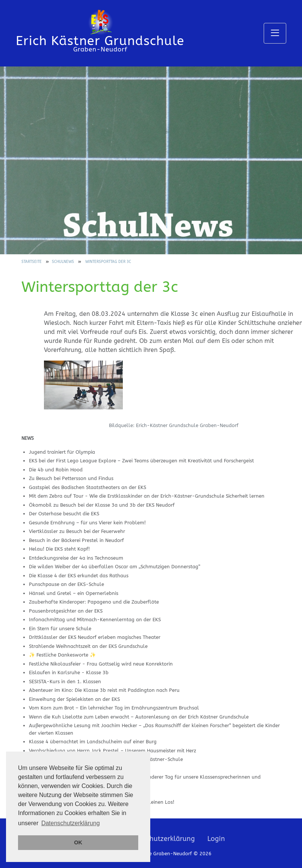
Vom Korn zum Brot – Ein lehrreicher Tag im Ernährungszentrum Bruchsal (114, 708)
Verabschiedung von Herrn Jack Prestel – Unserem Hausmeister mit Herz (112, 751)
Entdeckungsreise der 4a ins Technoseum (76, 558)
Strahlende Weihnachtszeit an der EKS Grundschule (88, 646)
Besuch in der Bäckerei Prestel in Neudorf (76, 540)
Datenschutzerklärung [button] (71, 823)
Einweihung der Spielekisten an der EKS (74, 699)
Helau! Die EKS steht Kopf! (59, 549)
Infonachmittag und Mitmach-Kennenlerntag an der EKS (95, 620)
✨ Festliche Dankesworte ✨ (62, 655)
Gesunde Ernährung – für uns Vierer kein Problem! (87, 523)
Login (216, 839)
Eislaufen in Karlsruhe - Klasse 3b (69, 673)
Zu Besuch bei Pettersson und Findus (71, 478)
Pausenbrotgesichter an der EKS (66, 611)
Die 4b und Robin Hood (56, 470)
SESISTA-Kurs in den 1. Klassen (65, 682)
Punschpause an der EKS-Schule (66, 584)
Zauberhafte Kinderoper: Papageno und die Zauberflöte (94, 602)
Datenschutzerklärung (159, 839)
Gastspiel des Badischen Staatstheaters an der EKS (88, 487)
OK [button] (78, 842)
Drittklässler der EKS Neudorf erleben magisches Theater (95, 637)
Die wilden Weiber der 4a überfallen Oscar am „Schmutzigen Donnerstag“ (115, 567)
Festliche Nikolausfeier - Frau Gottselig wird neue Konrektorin (101, 664)
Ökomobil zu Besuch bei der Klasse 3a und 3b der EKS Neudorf (102, 505)
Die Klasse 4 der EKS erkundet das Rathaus (79, 576)
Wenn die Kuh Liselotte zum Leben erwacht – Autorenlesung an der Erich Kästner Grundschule (139, 717)
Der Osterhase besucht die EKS (64, 514)
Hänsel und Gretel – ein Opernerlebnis (74, 593)
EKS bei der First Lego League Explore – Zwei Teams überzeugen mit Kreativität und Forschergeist (141, 461)
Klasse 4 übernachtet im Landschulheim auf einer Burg (93, 742)
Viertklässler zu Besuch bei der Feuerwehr (77, 531)
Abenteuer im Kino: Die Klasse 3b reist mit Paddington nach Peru (104, 690)
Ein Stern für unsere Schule (60, 629)
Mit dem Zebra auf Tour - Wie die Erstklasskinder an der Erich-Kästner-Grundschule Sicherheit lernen (147, 496)
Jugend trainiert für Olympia (62, 452)
